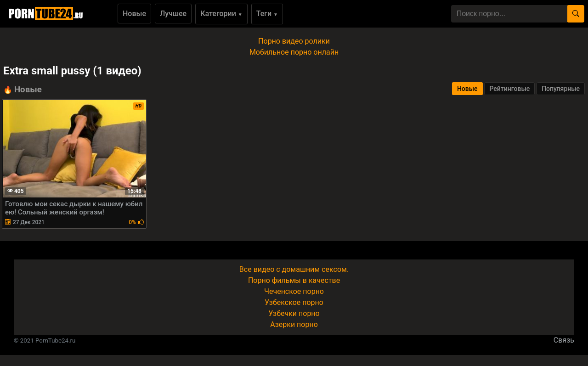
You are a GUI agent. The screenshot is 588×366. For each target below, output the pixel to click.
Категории (221, 14)
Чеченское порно (294, 291)
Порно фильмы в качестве (294, 280)
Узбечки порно (294, 313)
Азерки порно (294, 324)
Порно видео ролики (294, 41)
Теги (267, 14)
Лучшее (173, 14)
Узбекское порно (294, 302)
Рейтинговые (509, 89)
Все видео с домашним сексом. (294, 269)
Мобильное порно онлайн (294, 52)
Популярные (561, 89)
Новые (134, 14)
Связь (564, 340)
